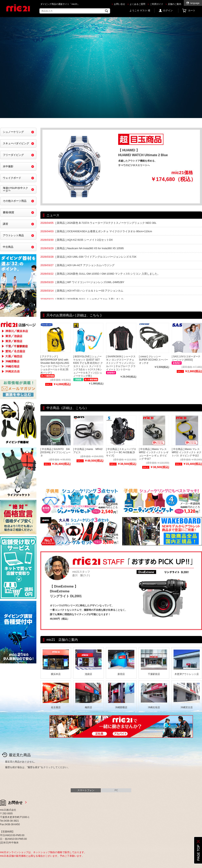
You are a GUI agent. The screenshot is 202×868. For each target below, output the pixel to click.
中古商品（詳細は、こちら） (67, 408)
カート (192, 10)
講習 (5, 224)
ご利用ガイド (157, 4)
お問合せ (15, 803)
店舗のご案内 (175, 4)
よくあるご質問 (137, 4)
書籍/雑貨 (8, 212)
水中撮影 (8, 166)
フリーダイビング (13, 155)
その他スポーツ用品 (15, 201)
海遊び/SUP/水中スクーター (15, 189)
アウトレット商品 (13, 235)
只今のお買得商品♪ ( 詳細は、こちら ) (74, 315)
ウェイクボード (12, 178)
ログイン (168, 10)
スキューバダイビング (16, 143)
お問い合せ (119, 4)
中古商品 (8, 247)
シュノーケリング (13, 132)
